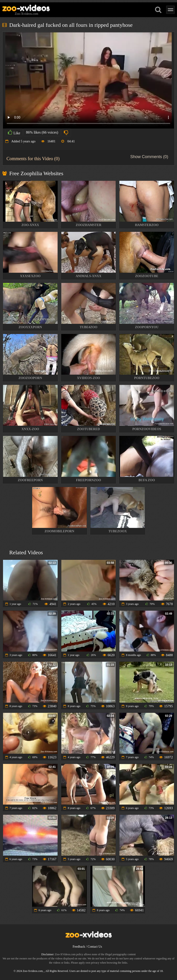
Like (14, 132)
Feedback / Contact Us (87, 947)
